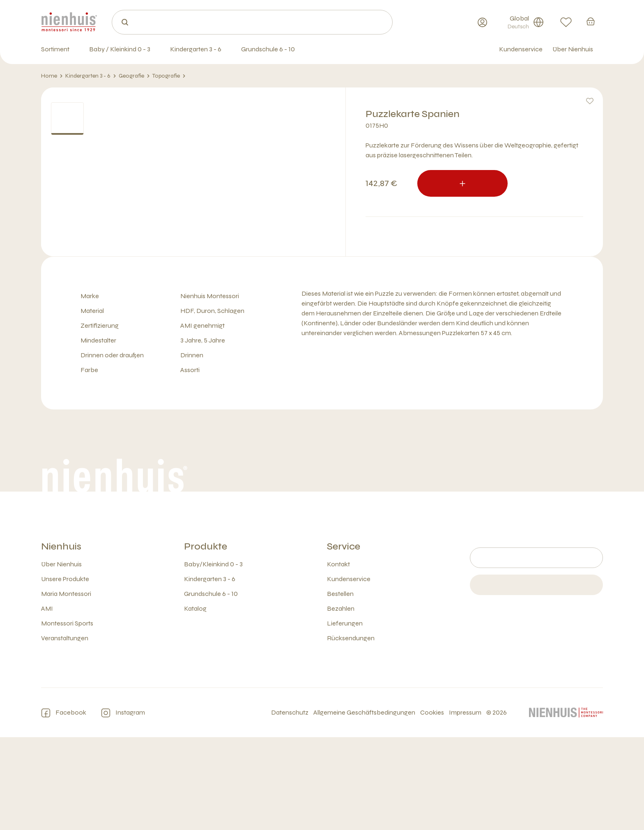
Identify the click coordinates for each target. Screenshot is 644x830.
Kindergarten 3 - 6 (91, 76)
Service (344, 639)
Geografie (134, 76)
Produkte (206, 639)
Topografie (169, 76)
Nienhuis (61, 639)
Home (52, 76)
